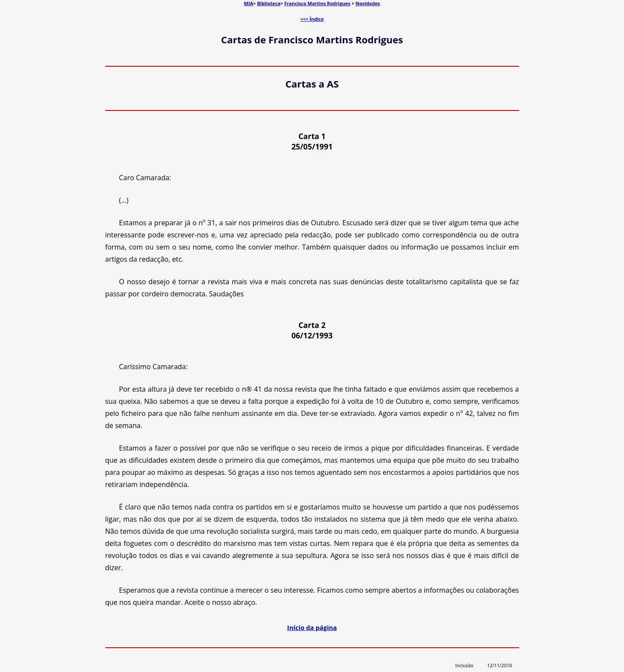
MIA (249, 3)
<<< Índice (312, 19)
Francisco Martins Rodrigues (317, 3)
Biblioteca (269, 3)
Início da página (312, 627)
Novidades (368, 3)
